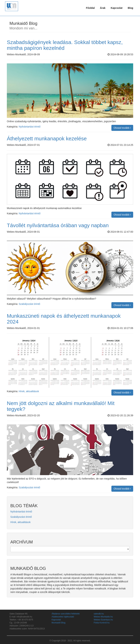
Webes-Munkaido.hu (103, 617)
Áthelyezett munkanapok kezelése (47, 139)
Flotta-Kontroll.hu (102, 623)
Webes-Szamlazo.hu (103, 620)
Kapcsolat (117, 8)
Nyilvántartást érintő (30, 127)
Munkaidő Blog (59, 623)
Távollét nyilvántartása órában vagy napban (58, 225)
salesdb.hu (99, 614)
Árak (103, 8)
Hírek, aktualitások (29, 391)
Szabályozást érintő (29, 304)
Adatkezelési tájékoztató (63, 617)
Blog (130, 8)
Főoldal (90, 8)
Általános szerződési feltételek (66, 614)
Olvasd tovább (122, 128)
